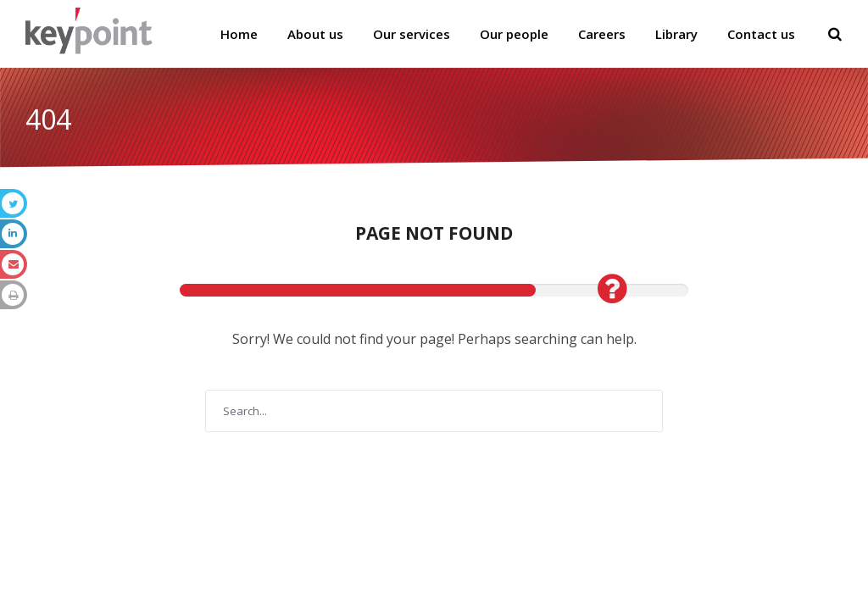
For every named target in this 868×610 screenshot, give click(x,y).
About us (315, 34)
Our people (514, 34)
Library (676, 34)
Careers (602, 34)
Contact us (761, 34)
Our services (412, 34)
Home (239, 34)
